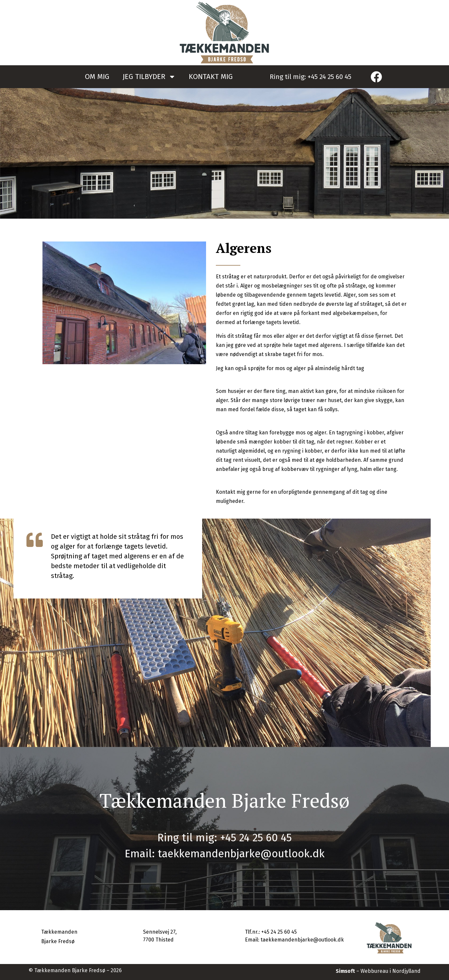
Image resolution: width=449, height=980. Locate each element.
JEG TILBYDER (149, 77)
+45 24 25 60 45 (329, 77)
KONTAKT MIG (211, 77)
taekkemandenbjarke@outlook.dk (241, 854)
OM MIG (97, 77)
